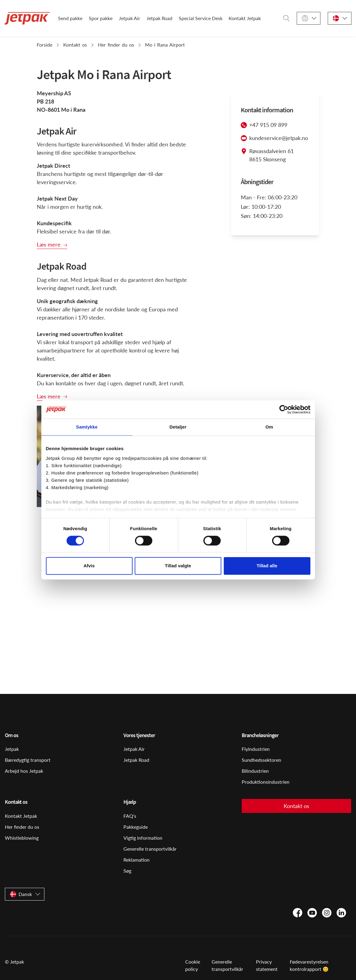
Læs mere (49, 244)
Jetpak (12, 749)
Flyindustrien (256, 749)
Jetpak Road (159, 18)
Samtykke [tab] (87, 427)
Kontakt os (296, 806)
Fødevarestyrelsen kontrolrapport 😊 (309, 965)
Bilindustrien (255, 771)
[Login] (309, 18)
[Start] (27, 18)
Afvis (89, 566)
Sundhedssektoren (261, 760)
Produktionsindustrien (266, 782)
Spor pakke (101, 18)
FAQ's (130, 816)
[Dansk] (340, 18)
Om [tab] (269, 427)
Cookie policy (193, 965)
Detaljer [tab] (178, 427)
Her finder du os (22, 827)
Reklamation (137, 860)
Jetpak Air (130, 18)
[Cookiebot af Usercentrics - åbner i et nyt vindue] (284, 409)
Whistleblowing (22, 838)
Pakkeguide (136, 827)
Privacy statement (267, 965)
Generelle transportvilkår (150, 849)
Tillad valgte (178, 566)
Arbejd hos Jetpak (24, 771)
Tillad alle (267, 566)
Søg (127, 871)
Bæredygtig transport (28, 760)
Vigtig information (143, 838)
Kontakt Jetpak (245, 18)
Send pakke (70, 18)
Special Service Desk (201, 18)
